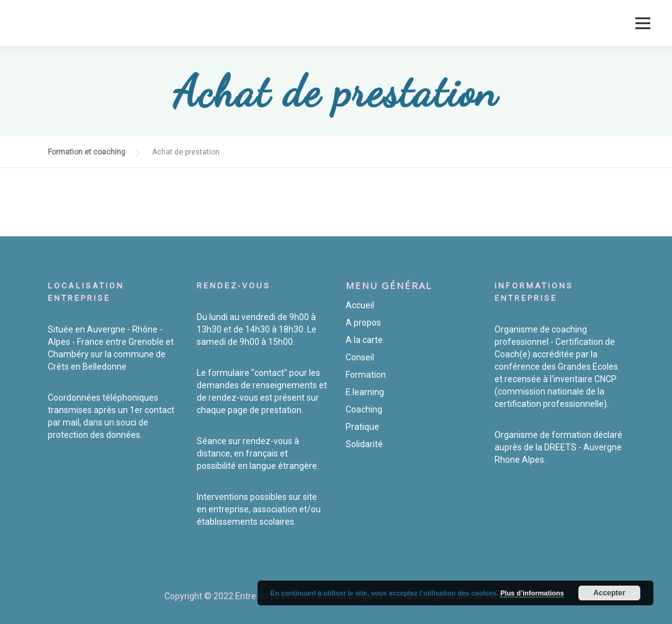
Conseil (360, 357)
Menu (643, 23)
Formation (366, 375)
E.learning (365, 392)
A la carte (364, 340)
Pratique (362, 427)
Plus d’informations (532, 593)
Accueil (360, 305)
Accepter (609, 593)
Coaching (364, 409)
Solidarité (364, 444)
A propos (363, 323)
